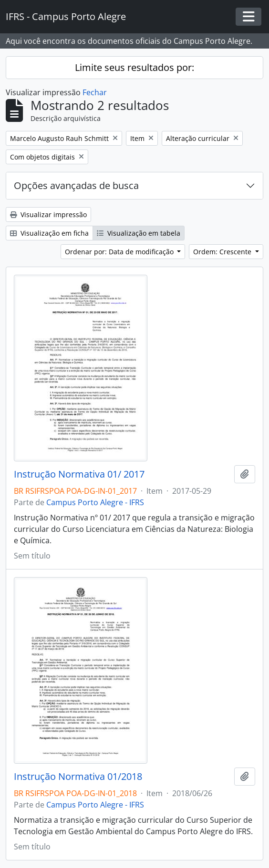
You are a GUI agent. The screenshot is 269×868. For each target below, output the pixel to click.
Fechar (95, 92)
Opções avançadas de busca (76, 185)
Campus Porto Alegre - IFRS (95, 502)
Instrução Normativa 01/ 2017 (79, 474)
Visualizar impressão (48, 215)
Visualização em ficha (49, 233)
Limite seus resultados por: (134, 67)
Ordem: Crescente (223, 252)
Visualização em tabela (139, 233)
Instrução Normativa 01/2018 (78, 777)
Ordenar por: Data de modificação (120, 252)
